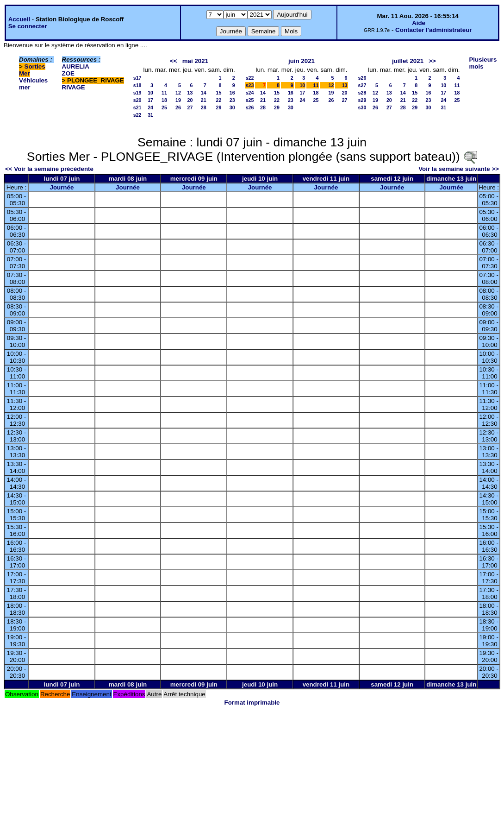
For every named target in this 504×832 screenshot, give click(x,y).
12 (178, 93)
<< (174, 61)
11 (164, 93)
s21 (137, 107)
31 (150, 115)
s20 (137, 100)
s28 (362, 93)
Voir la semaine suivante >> (459, 169)
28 (204, 107)
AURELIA (76, 66)
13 (190, 93)
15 (219, 93)
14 (204, 93)
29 (219, 107)
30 (232, 107)
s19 (137, 93)
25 (164, 107)
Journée (62, 187)
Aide (419, 23)
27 (190, 107)
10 (150, 93)
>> (432, 61)
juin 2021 (302, 61)
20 (190, 100)
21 (204, 100)
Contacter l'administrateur (433, 30)
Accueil (19, 19)
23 (232, 100)
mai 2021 (195, 61)
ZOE (68, 73)
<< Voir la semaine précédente (49, 169)
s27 (362, 85)
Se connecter (28, 26)
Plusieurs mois (483, 63)
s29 (362, 100)
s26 (250, 107)
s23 (250, 85)
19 (178, 100)
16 (232, 93)
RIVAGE (74, 87)
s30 (362, 107)
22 (219, 100)
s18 (137, 85)
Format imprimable (252, 703)
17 (150, 100)
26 (178, 107)
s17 (137, 78)
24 (150, 107)
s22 (137, 115)
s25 (250, 100)
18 (164, 100)
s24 (250, 93)
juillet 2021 (408, 61)
